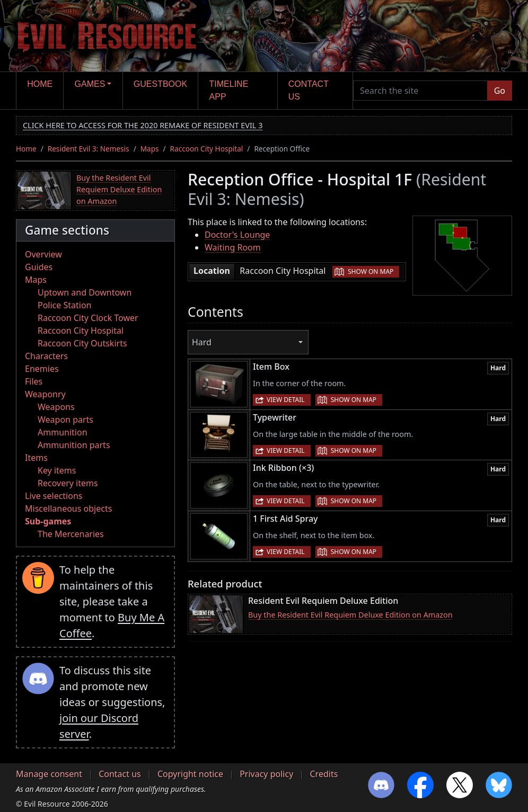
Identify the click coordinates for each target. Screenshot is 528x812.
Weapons (56, 407)
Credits (324, 774)
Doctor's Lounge (237, 235)
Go (500, 91)
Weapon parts (65, 420)
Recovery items (68, 483)
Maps (150, 149)
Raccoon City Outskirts (82, 343)
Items (36, 458)
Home (40, 84)
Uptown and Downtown (85, 292)
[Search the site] (420, 91)
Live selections (54, 496)
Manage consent (49, 774)
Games (90, 84)
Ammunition (63, 432)
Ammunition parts (74, 445)
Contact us (309, 90)
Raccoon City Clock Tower (88, 318)
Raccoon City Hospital (207, 149)
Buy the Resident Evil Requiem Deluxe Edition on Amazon (119, 189)
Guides (39, 267)
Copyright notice (190, 774)
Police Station (65, 305)
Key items (57, 470)
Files (34, 381)
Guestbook (160, 84)
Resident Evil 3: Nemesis (89, 149)
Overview (43, 254)
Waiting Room (233, 247)
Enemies (42, 369)
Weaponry (45, 394)
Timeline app (229, 90)
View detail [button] (286, 400)
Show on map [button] (371, 271)
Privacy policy (266, 774)
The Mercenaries (71, 534)
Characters (46, 356)
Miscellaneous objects (68, 508)
